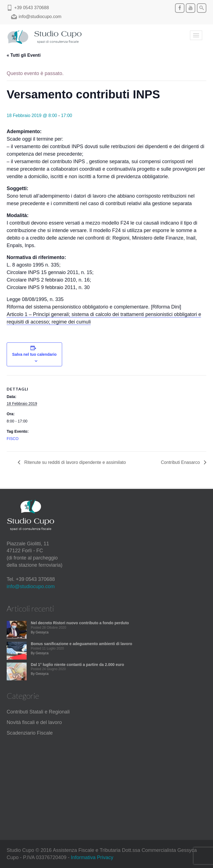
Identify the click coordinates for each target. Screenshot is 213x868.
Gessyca (42, 632)
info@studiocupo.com (31, 586)
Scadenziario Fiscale (30, 733)
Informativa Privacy (92, 857)
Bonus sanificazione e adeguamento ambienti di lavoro (82, 644)
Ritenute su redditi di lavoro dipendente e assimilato (74, 462)
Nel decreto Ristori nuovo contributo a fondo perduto (80, 623)
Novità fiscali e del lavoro (34, 722)
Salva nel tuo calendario (34, 354)
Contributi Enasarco (181, 462)
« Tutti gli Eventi (24, 55)
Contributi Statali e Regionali (38, 712)
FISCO (13, 439)
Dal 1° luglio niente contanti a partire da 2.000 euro (77, 665)
